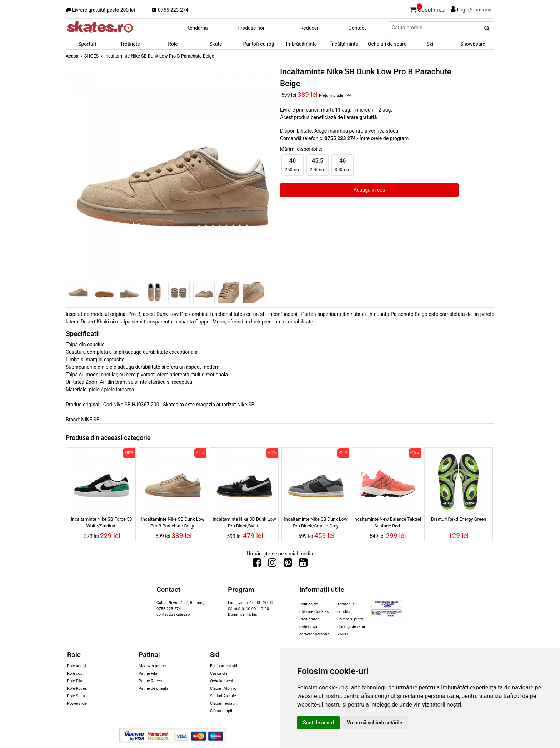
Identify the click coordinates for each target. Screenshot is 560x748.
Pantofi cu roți (259, 44)
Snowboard (473, 44)
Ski (430, 44)
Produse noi (251, 28)
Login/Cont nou (474, 10)
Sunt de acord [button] (318, 723)
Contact (357, 28)
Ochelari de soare (387, 44)
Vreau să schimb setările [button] (374, 723)
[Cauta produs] (487, 28)
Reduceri (310, 28)
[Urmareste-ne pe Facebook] (257, 564)
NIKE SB (90, 420)
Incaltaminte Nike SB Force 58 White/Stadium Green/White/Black (102, 524)
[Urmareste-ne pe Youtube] (303, 564)
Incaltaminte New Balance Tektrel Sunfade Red (387, 522)
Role (173, 44)
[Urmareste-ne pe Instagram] (272, 564)
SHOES (91, 56)
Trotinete (130, 44)
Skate (216, 44)
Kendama (197, 28)
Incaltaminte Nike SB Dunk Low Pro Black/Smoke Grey (316, 522)
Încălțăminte (344, 44)
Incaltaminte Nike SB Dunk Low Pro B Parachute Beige (173, 522)
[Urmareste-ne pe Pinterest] (288, 564)
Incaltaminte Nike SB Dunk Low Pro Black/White (244, 522)
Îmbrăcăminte (301, 44)
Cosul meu (427, 9)
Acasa (72, 56)
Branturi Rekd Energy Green (459, 519)
